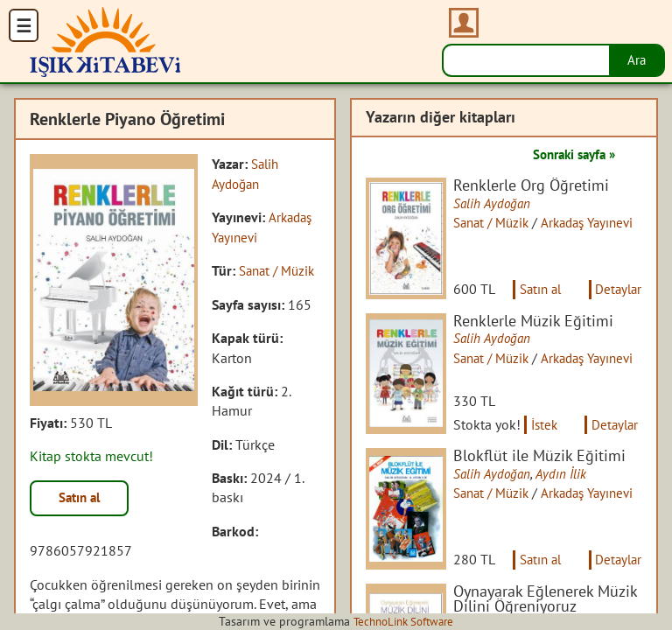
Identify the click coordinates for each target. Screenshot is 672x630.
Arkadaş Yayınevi (600, 363)
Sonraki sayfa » (569, 154)
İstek (550, 434)
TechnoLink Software (403, 621)
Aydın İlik (567, 483)
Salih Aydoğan (497, 203)
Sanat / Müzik (498, 223)
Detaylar (617, 294)
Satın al (82, 499)
